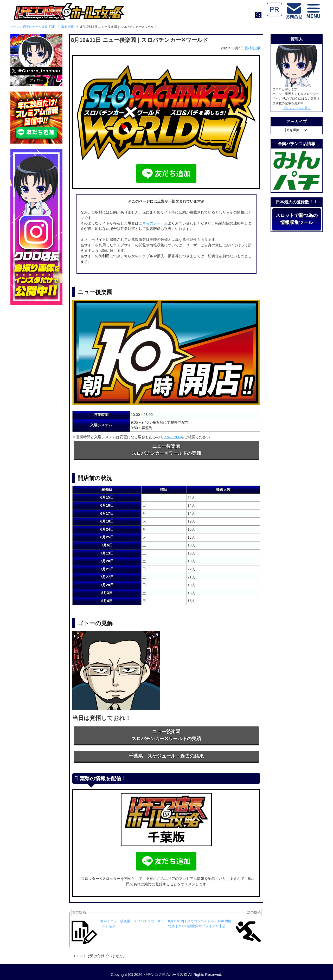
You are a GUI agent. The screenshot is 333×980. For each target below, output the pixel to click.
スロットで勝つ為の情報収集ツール (297, 219)
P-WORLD (172, 437)
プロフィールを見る (297, 108)
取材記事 (253, 48)
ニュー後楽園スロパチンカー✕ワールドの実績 (166, 450)
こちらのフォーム (153, 223)
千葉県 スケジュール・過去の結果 (166, 756)
